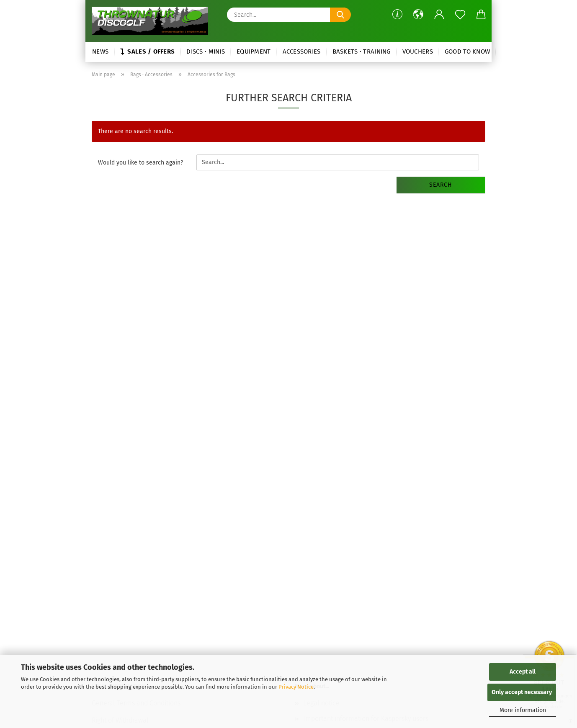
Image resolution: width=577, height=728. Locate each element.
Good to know (467, 51)
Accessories (302, 51)
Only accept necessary (522, 692)
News (100, 51)
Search (441, 185)
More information (523, 710)
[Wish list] (460, 15)
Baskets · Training (362, 51)
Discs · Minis (206, 51)
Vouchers (418, 51)
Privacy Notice (296, 687)
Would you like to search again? (140, 163)
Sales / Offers (147, 51)
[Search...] (340, 15)
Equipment (254, 51)
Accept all (523, 672)
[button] (418, 15)
